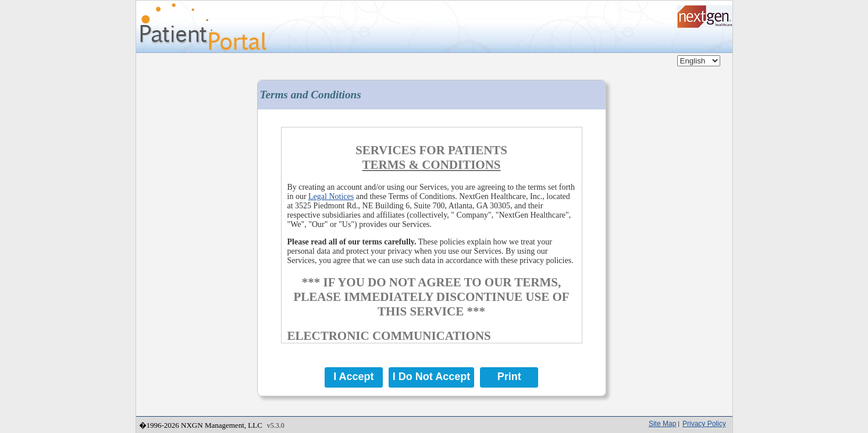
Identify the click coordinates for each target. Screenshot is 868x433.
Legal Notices (331, 196)
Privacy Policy (704, 424)
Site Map (662, 424)
